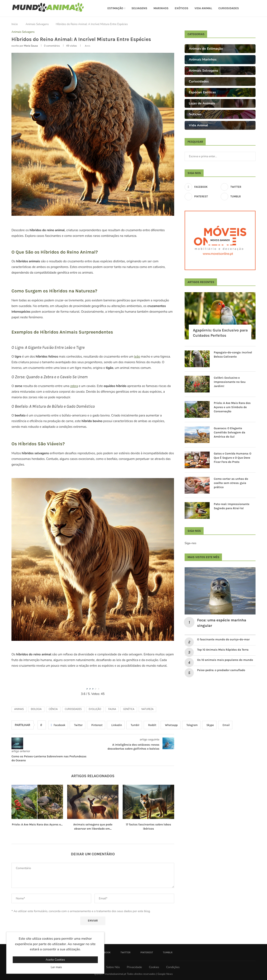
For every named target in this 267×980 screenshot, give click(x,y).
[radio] (87, 686)
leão (137, 357)
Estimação (115, 8)
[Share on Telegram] (191, 725)
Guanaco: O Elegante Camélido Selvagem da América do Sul (229, 432)
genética (129, 709)
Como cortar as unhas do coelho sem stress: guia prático (231, 483)
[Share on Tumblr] (134, 725)
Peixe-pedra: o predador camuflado (221, 670)
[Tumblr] (238, 197)
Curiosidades (229, 8)
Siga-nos (190, 543)
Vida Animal (203, 8)
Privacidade (134, 967)
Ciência (53, 709)
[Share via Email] (225, 725)
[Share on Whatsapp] (171, 725)
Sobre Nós (113, 967)
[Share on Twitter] (77, 725)
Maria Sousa (31, 46)
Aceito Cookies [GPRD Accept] (55, 960)
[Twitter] (238, 187)
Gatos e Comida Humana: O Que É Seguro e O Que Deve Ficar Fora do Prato (233, 458)
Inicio (15, 24)
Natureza (147, 709)
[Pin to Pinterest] (96, 725)
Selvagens (139, 8)
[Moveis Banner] (220, 240)
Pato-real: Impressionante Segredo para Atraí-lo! (232, 506)
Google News (165, 974)
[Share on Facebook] (58, 725)
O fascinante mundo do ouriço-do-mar (223, 639)
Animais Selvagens (37, 24)
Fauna (112, 709)
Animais (19, 709)
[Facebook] (202, 187)
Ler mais (56, 967)
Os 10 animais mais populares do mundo (225, 660)
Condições (173, 967)
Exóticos (181, 8)
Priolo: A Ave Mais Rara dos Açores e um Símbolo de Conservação (232, 407)
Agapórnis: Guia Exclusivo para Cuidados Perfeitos (220, 333)
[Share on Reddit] (151, 725)
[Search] (253, 8)
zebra (74, 386)
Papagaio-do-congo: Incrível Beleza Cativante (233, 355)
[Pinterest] (202, 197)
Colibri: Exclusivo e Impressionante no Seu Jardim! (230, 382)
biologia (36, 709)
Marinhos (161, 8)
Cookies (154, 967)
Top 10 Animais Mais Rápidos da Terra (223, 650)
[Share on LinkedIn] (116, 725)
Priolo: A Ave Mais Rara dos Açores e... (37, 824)
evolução (95, 709)
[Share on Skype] (209, 725)
